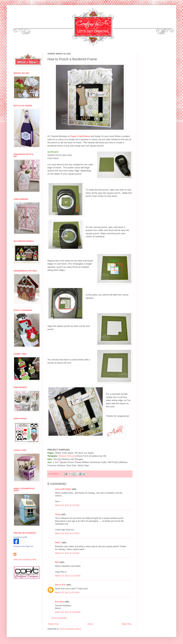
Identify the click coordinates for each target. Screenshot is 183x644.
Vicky (58, 514)
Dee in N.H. (60, 585)
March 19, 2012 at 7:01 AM (67, 553)
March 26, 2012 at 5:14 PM (67, 593)
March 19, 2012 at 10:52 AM (68, 576)
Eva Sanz (60, 602)
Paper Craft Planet (80, 136)
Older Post (126, 624)
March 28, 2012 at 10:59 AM (68, 612)
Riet (57, 562)
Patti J (58, 543)
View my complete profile (25, 559)
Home (90, 624)
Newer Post (54, 624)
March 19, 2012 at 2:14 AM (67, 533)
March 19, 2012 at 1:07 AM (67, 505)
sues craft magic (63, 489)
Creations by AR (20, 537)
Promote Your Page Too (23, 546)
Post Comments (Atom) (70, 629)
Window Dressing (67, 456)
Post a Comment (59, 618)
